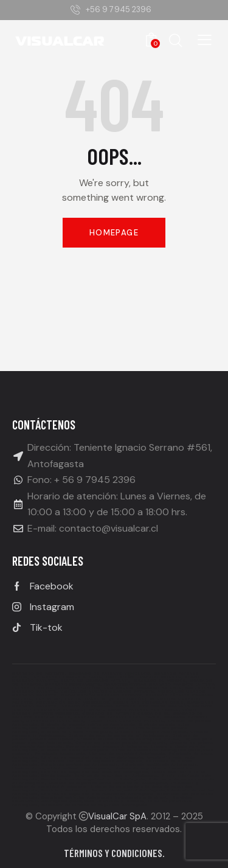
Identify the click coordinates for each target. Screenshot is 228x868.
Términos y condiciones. (114, 853)
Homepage (114, 233)
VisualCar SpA (117, 816)
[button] (205, 40)
